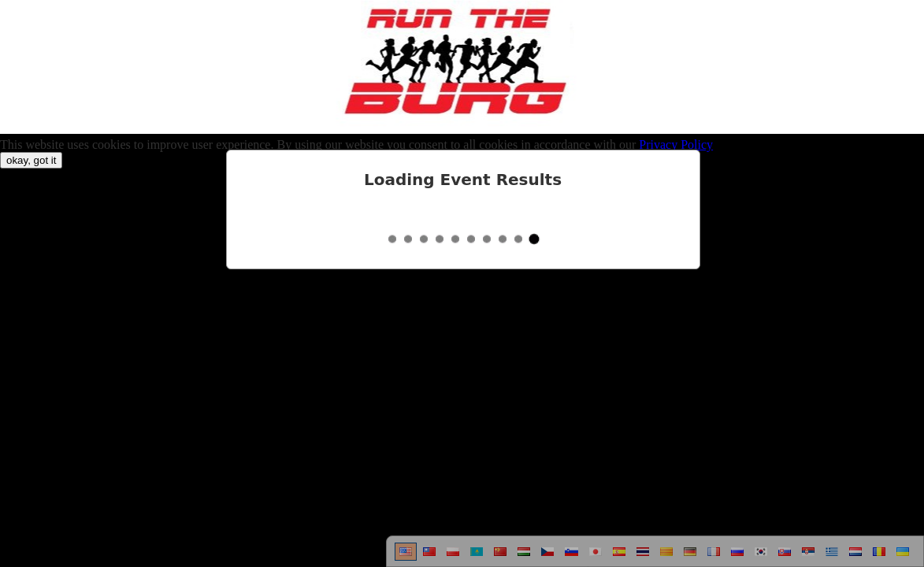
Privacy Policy (676, 145)
